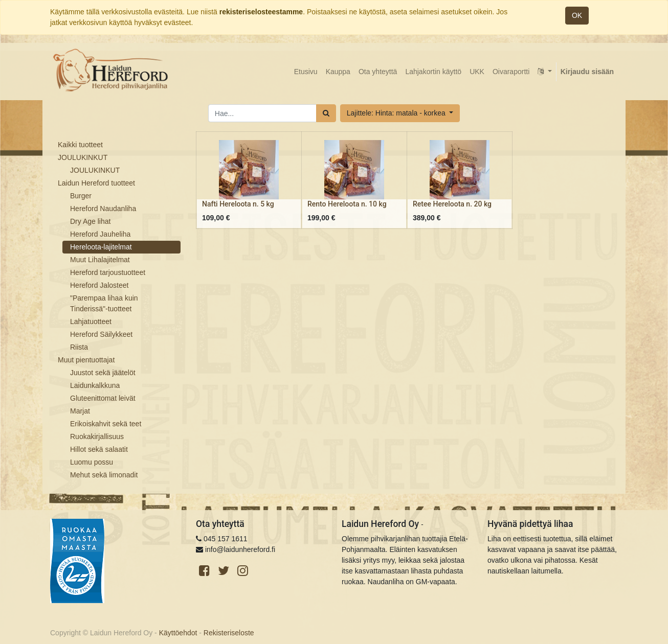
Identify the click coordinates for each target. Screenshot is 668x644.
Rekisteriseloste (229, 633)
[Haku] (326, 113)
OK (577, 15)
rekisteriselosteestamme (261, 12)
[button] (400, 113)
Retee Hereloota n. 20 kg (452, 204)
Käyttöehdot (178, 633)
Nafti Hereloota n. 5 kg (238, 204)
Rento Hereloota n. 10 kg (347, 204)
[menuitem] (306, 72)
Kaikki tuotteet (80, 145)
